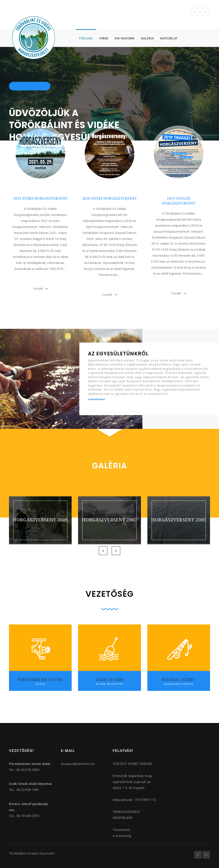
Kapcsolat (169, 38)
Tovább (38, 289)
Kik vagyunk (125, 38)
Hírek (104, 38)
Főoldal (86, 38)
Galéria (147, 38)
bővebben (40, 279)
